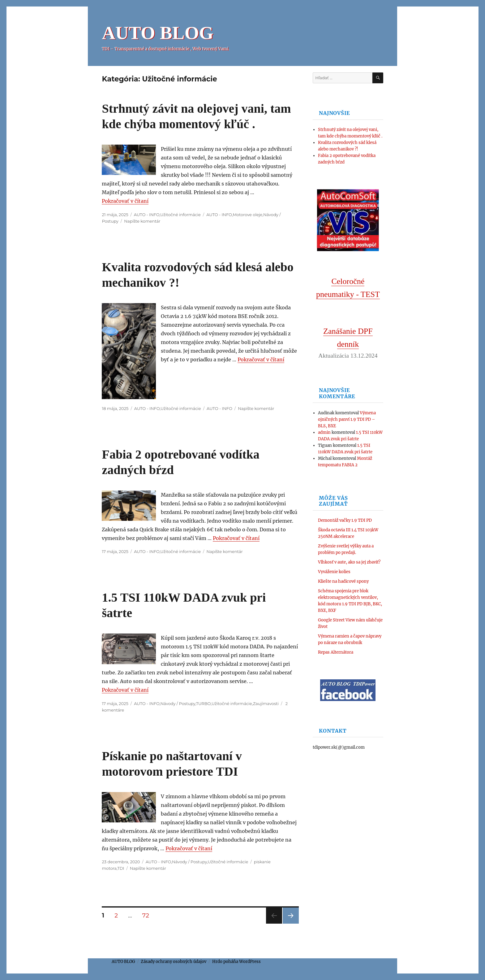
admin (324, 432)
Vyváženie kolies (334, 572)
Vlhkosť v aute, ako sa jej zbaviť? (349, 562)
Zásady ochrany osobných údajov (174, 962)
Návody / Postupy (178, 703)
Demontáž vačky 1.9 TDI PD (345, 520)
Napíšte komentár (142, 221)
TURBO (203, 703)
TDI (121, 868)
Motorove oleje (247, 215)
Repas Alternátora (336, 652)
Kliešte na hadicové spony (343, 581)
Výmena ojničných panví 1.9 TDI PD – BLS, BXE (347, 419)
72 (148, 915)
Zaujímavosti (266, 703)
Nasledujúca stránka (291, 923)
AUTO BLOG (158, 33)
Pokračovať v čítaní (125, 201)
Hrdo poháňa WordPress (236, 962)
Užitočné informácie (180, 215)
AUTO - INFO (147, 215)
